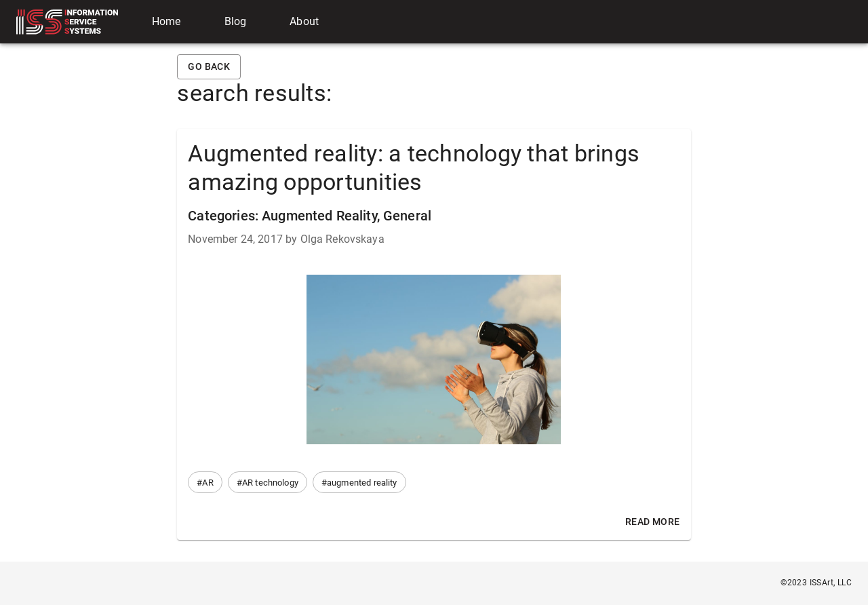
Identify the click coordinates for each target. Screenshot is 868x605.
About (304, 21)
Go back (209, 67)
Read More (653, 522)
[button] (205, 482)
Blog (236, 21)
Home (166, 21)
